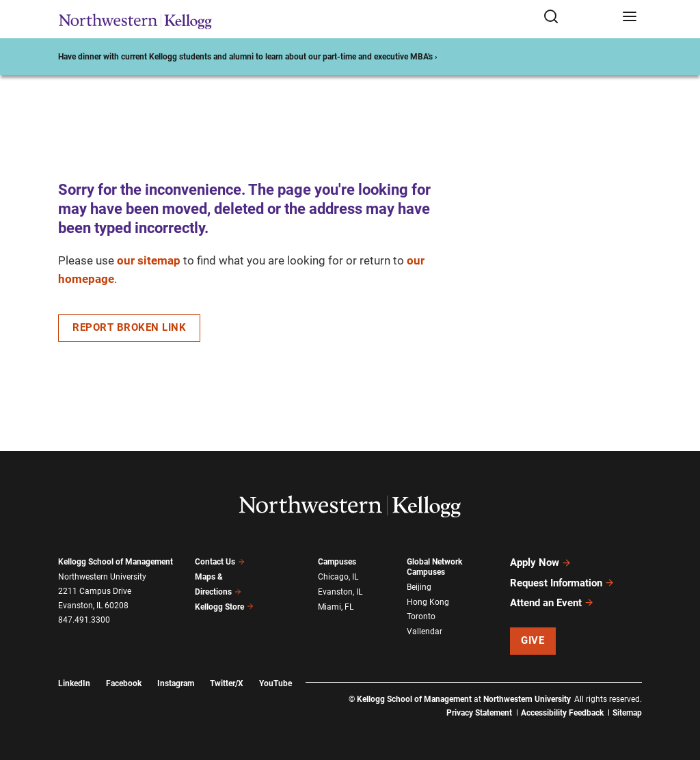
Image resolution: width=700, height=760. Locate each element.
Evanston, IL (340, 592)
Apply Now (541, 562)
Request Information (562, 582)
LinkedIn (74, 682)
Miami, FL (336, 606)
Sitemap (627, 712)
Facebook (124, 682)
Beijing (419, 587)
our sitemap (149, 260)
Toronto (421, 616)
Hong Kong (428, 602)
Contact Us (220, 562)
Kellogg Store (224, 606)
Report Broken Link (129, 327)
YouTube (275, 682)
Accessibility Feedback (562, 712)
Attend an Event (552, 602)
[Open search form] (578, 17)
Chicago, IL (338, 577)
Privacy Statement (479, 712)
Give (533, 640)
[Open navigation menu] (630, 17)
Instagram (176, 682)
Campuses (337, 562)
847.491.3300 (84, 620)
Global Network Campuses (434, 567)
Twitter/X (227, 682)
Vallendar (425, 632)
